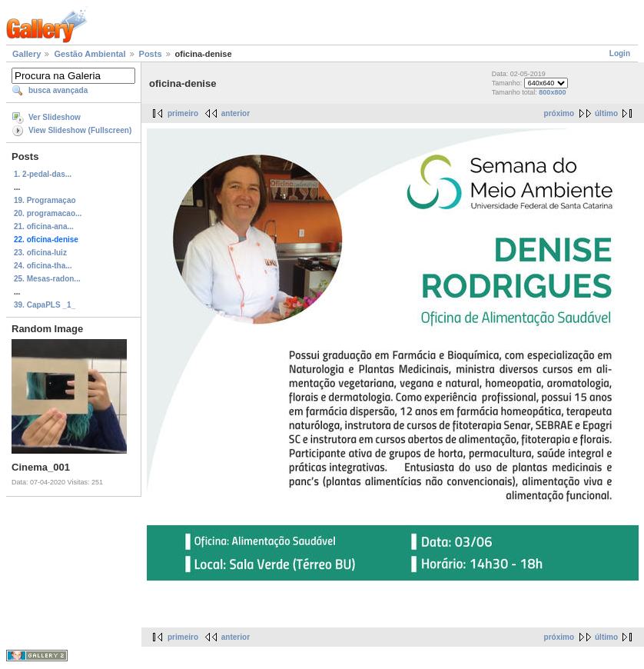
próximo (559, 113)
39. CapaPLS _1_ (45, 305)
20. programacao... (48, 213)
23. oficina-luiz (40, 253)
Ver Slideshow (55, 117)
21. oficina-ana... (44, 226)
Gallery (27, 54)
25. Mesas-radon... (47, 279)
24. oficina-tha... (43, 266)
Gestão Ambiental (90, 54)
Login (620, 53)
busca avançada (58, 90)
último (606, 113)
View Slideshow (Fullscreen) (80, 130)
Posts (151, 54)
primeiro (183, 113)
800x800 (552, 92)
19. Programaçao (45, 200)
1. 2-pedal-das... (43, 174)
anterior (236, 113)
